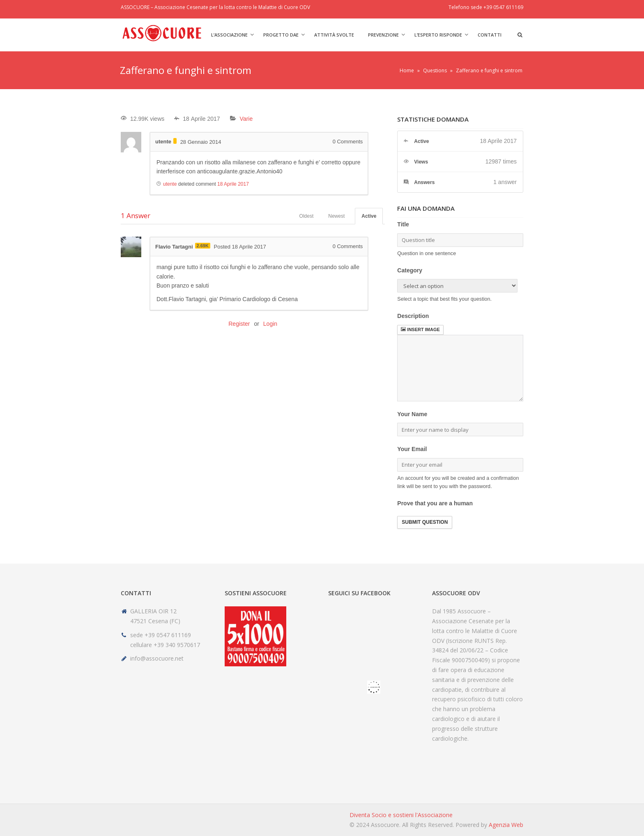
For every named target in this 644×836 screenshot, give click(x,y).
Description (413, 316)
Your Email (412, 449)
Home (407, 70)
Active (369, 216)
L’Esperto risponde (438, 35)
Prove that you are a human (435, 503)
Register (239, 324)
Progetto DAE (281, 35)
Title (403, 224)
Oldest (307, 216)
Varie (246, 119)
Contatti (490, 35)
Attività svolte (334, 35)
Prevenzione (383, 35)
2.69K (203, 246)
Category (410, 270)
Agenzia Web (506, 825)
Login (270, 324)
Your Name (412, 414)
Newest (336, 216)
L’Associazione (229, 35)
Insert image (420, 329)
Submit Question (425, 522)
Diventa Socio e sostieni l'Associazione (401, 815)
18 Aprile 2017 (233, 184)
